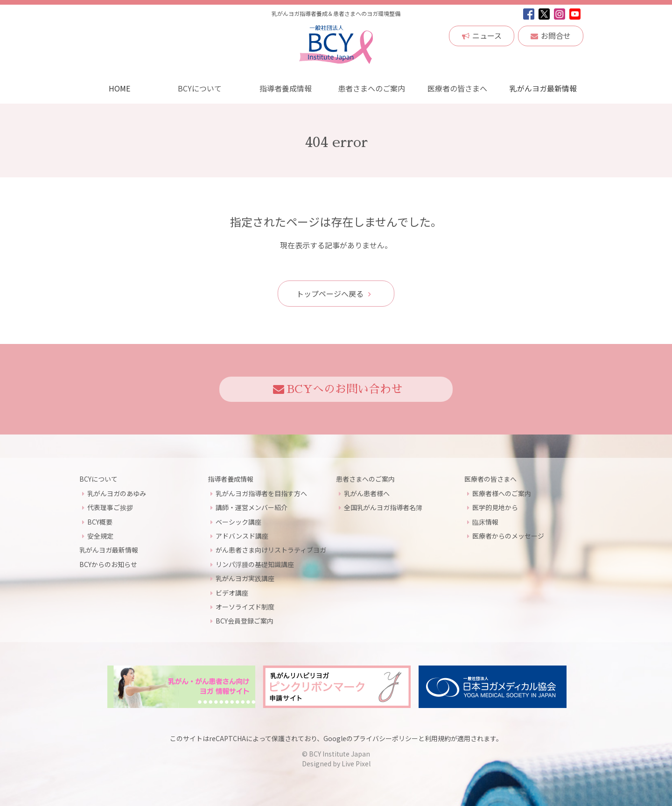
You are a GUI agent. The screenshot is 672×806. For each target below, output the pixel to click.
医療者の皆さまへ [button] (457, 88)
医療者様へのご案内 (502, 493)
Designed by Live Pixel (336, 764)
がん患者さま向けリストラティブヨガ (271, 550)
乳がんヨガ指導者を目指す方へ (261, 493)
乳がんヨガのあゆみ (117, 493)
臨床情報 (485, 521)
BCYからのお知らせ (108, 564)
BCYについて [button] (200, 88)
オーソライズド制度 (245, 606)
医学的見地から (495, 507)
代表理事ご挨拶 (110, 507)
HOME (119, 88)
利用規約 (438, 738)
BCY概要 (100, 521)
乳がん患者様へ (367, 493)
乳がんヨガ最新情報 (543, 88)
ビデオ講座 (232, 592)
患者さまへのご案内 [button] (371, 88)
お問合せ (551, 35)
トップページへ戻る (334, 293)
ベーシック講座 (238, 521)
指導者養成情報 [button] (286, 88)
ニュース (482, 35)
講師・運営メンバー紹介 (252, 507)
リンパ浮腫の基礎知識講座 (255, 564)
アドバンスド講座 (242, 535)
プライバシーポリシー (385, 738)
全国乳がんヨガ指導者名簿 (383, 507)
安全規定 (100, 535)
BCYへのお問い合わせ (338, 389)
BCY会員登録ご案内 (245, 621)
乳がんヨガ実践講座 (245, 578)
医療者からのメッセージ (508, 535)
